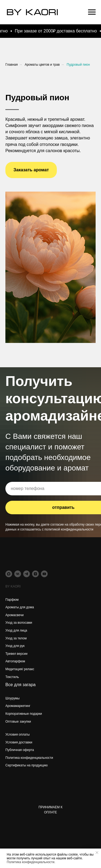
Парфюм (12, 600)
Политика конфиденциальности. (31, 862)
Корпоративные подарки (24, 714)
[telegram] (27, 574)
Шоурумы (13, 698)
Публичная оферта (20, 750)
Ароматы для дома (20, 607)
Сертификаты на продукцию (27, 765)
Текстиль (12, 677)
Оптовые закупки (18, 722)
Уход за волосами (19, 623)
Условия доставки (19, 742)
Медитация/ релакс (20, 669)
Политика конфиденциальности (29, 758)
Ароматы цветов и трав (42, 65)
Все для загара (20, 685)
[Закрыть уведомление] (97, 853)
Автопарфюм (15, 661)
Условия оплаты (18, 735)
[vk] (18, 574)
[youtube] (44, 574)
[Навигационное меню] (92, 12)
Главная (12, 65)
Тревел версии (16, 654)
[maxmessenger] (9, 574)
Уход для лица (16, 630)
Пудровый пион (78, 65)
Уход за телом (16, 638)
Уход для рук (15, 646)
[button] (31, 170)
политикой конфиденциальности (69, 529)
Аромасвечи (15, 615)
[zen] (35, 574)
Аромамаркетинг (18, 706)
